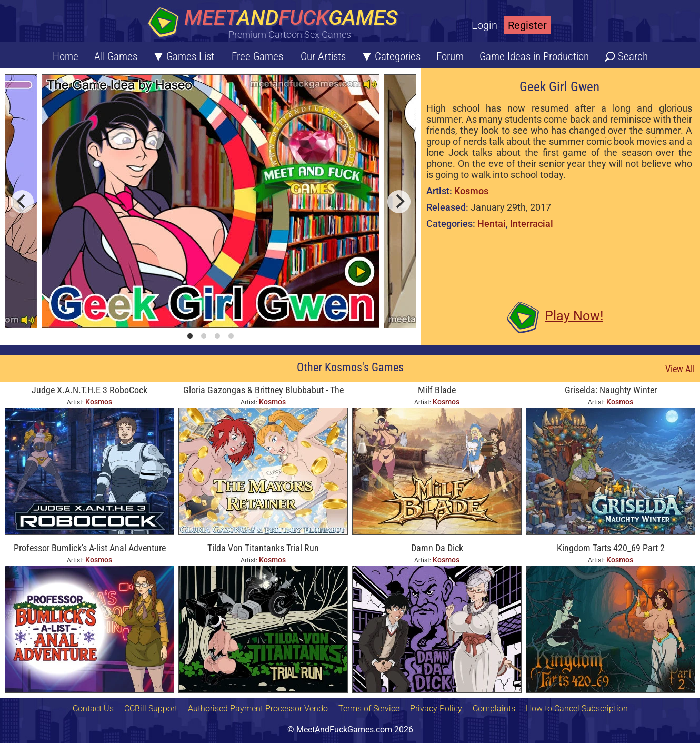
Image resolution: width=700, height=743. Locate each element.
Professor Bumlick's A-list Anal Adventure (90, 548)
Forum (450, 56)
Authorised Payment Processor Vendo (258, 709)
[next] (399, 202)
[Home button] (276, 23)
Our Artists (323, 56)
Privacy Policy (436, 709)
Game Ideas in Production (534, 56)
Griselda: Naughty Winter (611, 390)
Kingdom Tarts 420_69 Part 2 (611, 548)
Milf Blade (437, 390)
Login (484, 25)
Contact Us (93, 709)
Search (633, 56)
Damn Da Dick (437, 548)
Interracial (532, 224)
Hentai (492, 224)
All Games (116, 56)
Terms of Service (369, 709)
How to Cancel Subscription (577, 709)
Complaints (494, 709)
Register (527, 25)
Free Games (257, 56)
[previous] (22, 202)
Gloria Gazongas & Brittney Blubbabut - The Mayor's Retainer (263, 391)
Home (66, 56)
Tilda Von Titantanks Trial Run (263, 548)
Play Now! (574, 316)
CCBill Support (151, 709)
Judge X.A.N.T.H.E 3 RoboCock (89, 390)
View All (680, 369)
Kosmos (471, 191)
